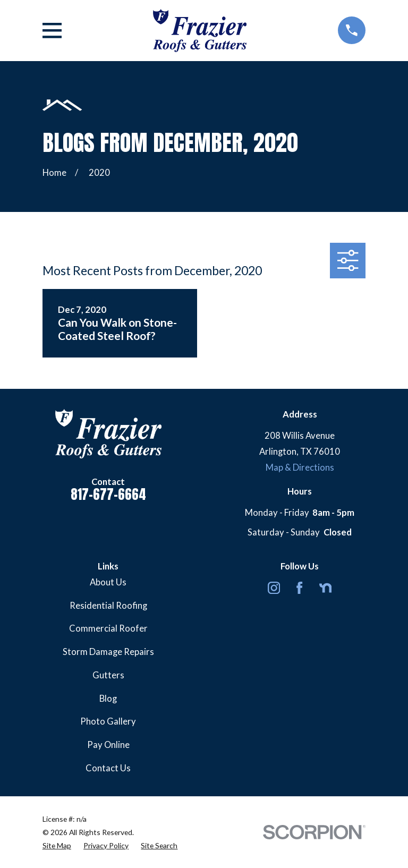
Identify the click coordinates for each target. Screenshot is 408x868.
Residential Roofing (108, 606)
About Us (108, 582)
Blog (108, 699)
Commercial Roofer (108, 628)
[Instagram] (274, 588)
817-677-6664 (108, 494)
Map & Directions (300, 467)
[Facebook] (299, 588)
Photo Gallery (108, 721)
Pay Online (108, 745)
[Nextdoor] (325, 588)
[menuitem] (57, 845)
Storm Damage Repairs (108, 652)
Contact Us (108, 768)
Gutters (108, 675)
